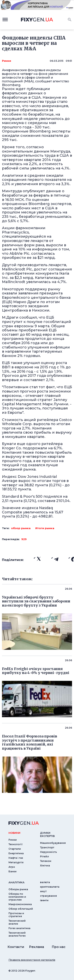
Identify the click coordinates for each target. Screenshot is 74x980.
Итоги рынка (45, 528)
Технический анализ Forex (17, 934)
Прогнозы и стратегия (16, 915)
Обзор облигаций (21, 909)
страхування (48, 896)
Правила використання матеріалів (32, 960)
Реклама (37, 947)
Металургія (16, 862)
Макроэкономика (20, 904)
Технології (15, 844)
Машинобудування (53, 843)
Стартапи (15, 849)
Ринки (7, 61)
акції (43, 891)
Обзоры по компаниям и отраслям (17, 897)
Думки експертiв (47, 834)
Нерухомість (48, 852)
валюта (45, 882)
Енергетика (16, 853)
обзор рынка (21, 528)
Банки (13, 871)
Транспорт (47, 847)
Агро (12, 867)
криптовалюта (50, 887)
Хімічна (45, 866)
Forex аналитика (19, 928)
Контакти (16, 947)
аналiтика (16, 882)
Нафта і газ (16, 858)
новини (14, 833)
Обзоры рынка (18, 889)
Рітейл (44, 856)
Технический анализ (17, 922)
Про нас (59, 947)
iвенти (44, 900)
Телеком (46, 861)
